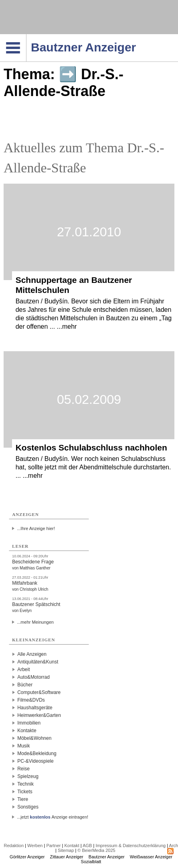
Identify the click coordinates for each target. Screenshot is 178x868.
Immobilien (29, 723)
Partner (53, 845)
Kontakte (27, 731)
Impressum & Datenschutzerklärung (130, 845)
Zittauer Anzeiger (67, 857)
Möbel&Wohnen (34, 738)
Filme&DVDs (31, 700)
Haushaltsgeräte (35, 708)
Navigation (26, 37)
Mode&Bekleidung (37, 753)
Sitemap (66, 850)
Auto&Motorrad (33, 677)
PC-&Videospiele (35, 761)
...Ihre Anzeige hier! (36, 528)
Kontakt (72, 845)
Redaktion (14, 845)
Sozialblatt (91, 862)
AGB (87, 845)
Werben (35, 845)
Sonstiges (28, 807)
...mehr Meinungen (35, 622)
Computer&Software (39, 692)
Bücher (25, 685)
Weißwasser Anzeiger (151, 857)
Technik (25, 784)
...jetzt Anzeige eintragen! (53, 817)
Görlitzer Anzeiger (27, 857)
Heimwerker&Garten (39, 715)
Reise (23, 769)
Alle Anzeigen (32, 654)
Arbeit (23, 669)
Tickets (25, 792)
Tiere (23, 799)
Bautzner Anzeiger (107, 857)
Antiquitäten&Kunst (38, 662)
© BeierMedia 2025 (96, 850)
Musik (23, 746)
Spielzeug (28, 776)
